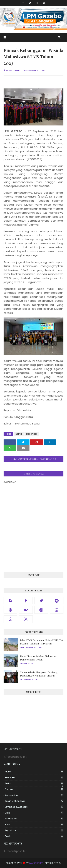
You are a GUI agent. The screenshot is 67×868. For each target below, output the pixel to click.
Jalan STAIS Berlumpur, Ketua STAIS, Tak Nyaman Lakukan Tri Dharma (42, 642)
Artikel (34, 772)
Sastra (34, 836)
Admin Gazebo (13, 70)
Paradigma (34, 819)
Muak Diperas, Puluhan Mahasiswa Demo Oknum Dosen (38, 658)
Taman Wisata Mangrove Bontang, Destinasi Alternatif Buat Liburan (39, 674)
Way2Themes (36, 863)
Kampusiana (34, 795)
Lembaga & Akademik (34, 807)
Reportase (32, 434)
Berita (19, 434)
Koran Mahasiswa (34, 801)
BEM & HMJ (34, 777)
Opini (34, 813)
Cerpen (34, 789)
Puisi (34, 824)
